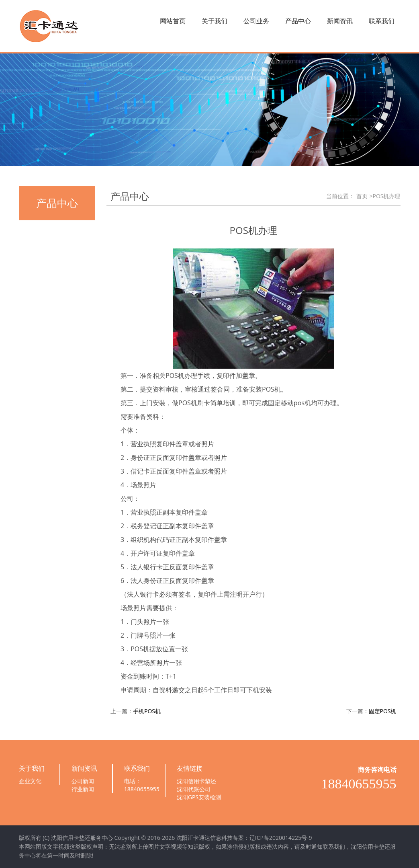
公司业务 (256, 21)
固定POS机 (383, 711)
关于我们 (215, 21)
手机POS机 (147, 711)
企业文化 (30, 781)
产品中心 (298, 21)
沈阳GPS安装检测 (199, 797)
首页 (362, 196)
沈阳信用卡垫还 (196, 781)
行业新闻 (83, 789)
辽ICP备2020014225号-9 (281, 838)
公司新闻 (83, 781)
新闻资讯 (340, 21)
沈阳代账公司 (194, 789)
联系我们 (382, 21)
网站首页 (173, 21)
